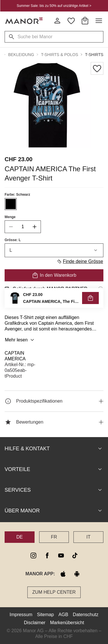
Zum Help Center (54, 592)
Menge (10, 217)
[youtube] (61, 555)
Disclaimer (35, 623)
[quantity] (23, 227)
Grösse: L (13, 240)
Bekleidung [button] (21, 55)
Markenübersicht (67, 623)
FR (54, 537)
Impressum (21, 615)
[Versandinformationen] (101, 289)
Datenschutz (86, 615)
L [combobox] (54, 250)
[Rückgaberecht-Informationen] (101, 305)
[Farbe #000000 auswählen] (11, 204)
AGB (63, 615)
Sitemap (45, 615)
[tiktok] (75, 555)
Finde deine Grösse (80, 262)
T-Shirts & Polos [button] (59, 55)
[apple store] (63, 574)
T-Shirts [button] (94, 55)
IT (88, 537)
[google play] (77, 574)
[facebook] (47, 555)
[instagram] (33, 555)
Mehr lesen (20, 340)
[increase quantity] (35, 227)
